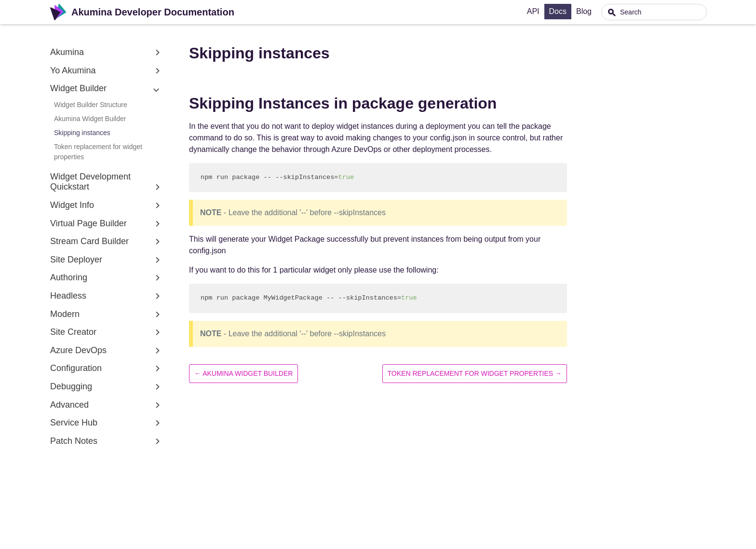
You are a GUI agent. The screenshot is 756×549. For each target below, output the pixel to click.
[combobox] (665, 12)
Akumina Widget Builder (90, 119)
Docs (580, 11)
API (556, 11)
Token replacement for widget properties (98, 152)
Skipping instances (82, 133)
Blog (607, 11)
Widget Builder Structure (91, 105)
